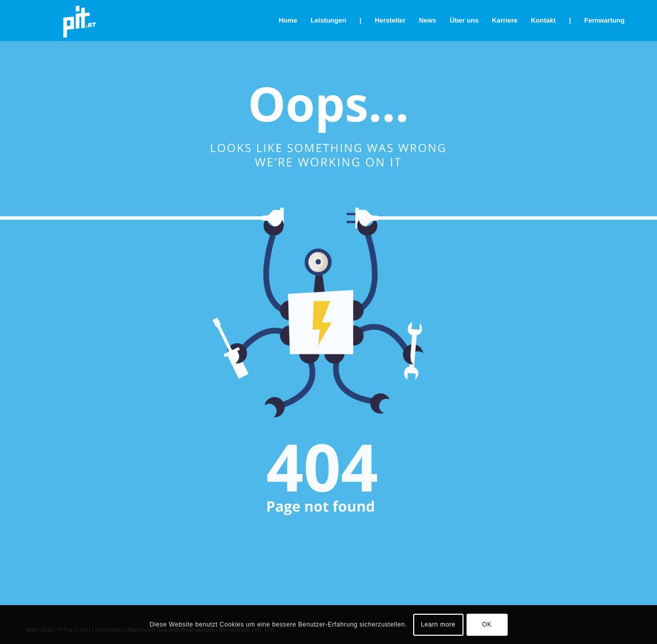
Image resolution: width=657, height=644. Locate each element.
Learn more (438, 624)
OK (487, 624)
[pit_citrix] (79, 21)
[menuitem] (288, 21)
